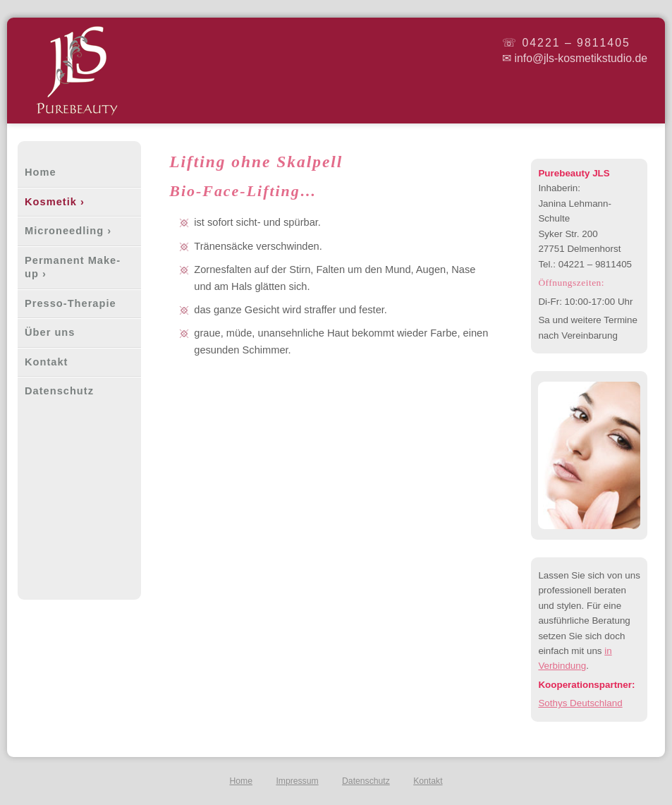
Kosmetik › (55, 202)
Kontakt (46, 362)
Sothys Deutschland (580, 703)
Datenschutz (59, 391)
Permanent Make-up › (73, 267)
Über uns (50, 332)
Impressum (297, 781)
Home (41, 172)
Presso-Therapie (71, 303)
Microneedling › (68, 231)
